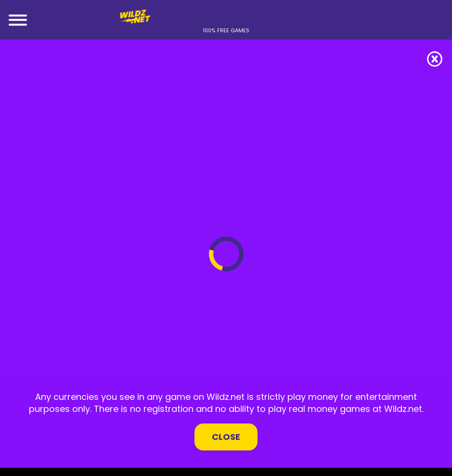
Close (226, 437)
